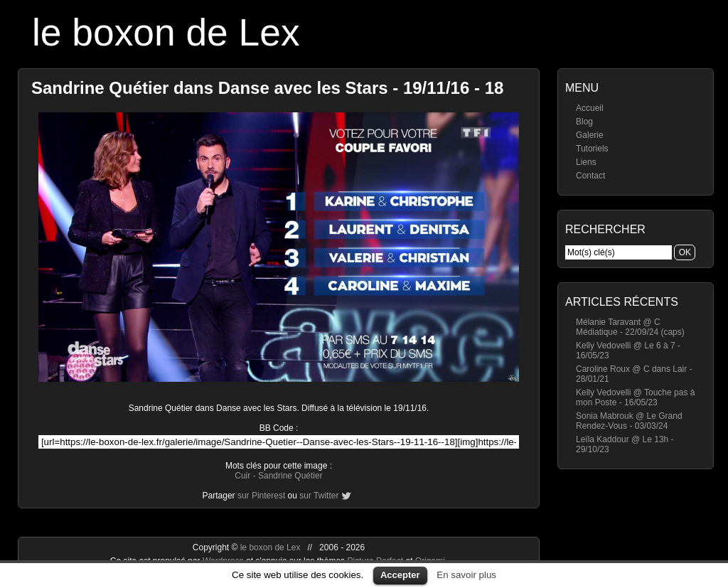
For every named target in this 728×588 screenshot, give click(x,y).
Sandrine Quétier (290, 476)
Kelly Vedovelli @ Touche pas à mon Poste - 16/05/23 (635, 397)
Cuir (242, 476)
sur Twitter (319, 496)
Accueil (590, 108)
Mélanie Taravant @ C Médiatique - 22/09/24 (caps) (630, 327)
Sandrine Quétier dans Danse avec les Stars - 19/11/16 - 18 (267, 88)
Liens (586, 162)
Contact (590, 176)
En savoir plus (466, 575)
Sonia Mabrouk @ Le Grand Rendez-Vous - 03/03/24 (629, 421)
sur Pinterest (261, 496)
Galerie (590, 135)
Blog (584, 122)
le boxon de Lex (166, 32)
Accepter (400, 575)
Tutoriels (592, 149)
